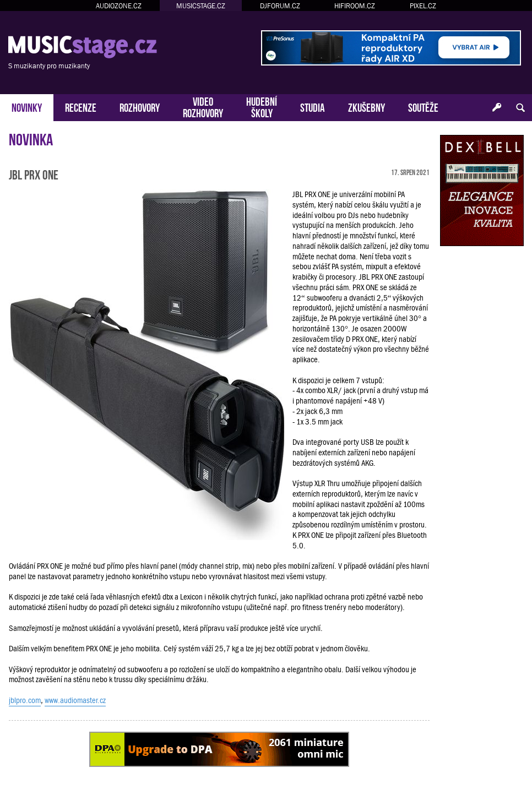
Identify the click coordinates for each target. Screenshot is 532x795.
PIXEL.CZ (423, 6)
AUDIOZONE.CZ (119, 6)
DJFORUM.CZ (280, 6)
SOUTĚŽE (423, 107)
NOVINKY (27, 107)
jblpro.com (25, 700)
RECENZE (81, 107)
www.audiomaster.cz (75, 700)
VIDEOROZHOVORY (203, 106)
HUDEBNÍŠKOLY (262, 106)
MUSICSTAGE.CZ (201, 6)
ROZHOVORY (140, 107)
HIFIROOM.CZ (355, 6)
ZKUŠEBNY (367, 107)
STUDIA (313, 107)
